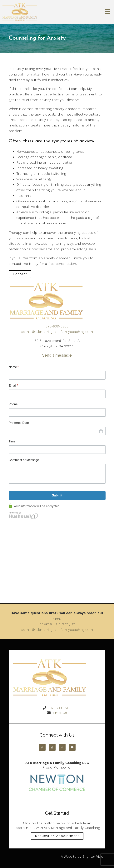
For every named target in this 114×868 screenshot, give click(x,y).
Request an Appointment (57, 836)
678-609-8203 (57, 326)
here (56, 618)
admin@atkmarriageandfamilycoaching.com (57, 332)
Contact (20, 274)
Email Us (60, 713)
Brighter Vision (94, 856)
